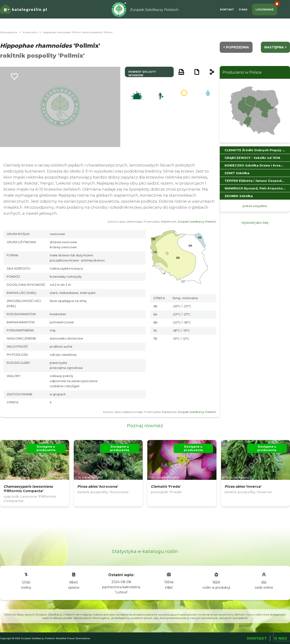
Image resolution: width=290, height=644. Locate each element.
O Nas (243, 9)
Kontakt (227, 9)
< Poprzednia (236, 47)
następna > (275, 47)
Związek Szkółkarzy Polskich (197, 221)
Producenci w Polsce (242, 72)
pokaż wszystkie (255, 206)
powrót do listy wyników (142, 74)
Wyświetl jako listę (255, 223)
